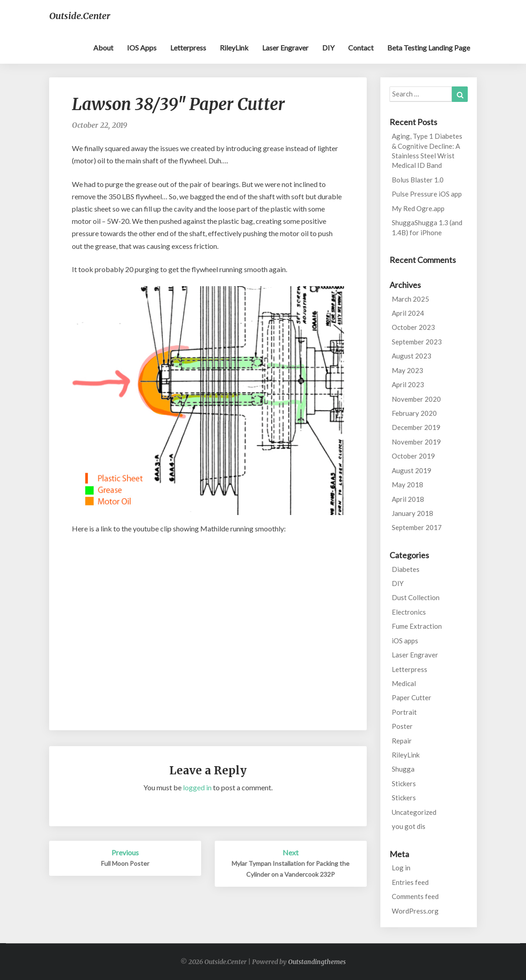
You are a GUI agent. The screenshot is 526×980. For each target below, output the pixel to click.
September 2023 (417, 342)
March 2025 (410, 299)
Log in (401, 868)
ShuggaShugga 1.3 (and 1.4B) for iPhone (427, 227)
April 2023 (408, 384)
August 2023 (412, 356)
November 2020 (416, 399)
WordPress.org (415, 911)
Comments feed (415, 896)
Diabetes (406, 569)
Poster (402, 726)
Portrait (404, 712)
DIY (328, 48)
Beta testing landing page (429, 48)
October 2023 (413, 327)
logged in (197, 787)
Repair (402, 741)
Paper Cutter (412, 697)
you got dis (409, 826)
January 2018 (412, 513)
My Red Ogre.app (418, 208)
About (103, 48)
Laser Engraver (285, 48)
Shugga (403, 769)
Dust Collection (416, 597)
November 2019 (416, 442)
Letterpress (188, 48)
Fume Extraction (417, 626)
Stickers (404, 783)
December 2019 (416, 427)
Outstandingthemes (317, 962)
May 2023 (407, 370)
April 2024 (408, 313)
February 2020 (414, 413)
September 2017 (417, 527)
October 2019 (413, 456)
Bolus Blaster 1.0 (418, 180)
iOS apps (142, 48)
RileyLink (234, 48)
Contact (361, 48)
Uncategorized (414, 812)
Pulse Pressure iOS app (427, 194)
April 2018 (408, 499)
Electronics (409, 612)
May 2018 (407, 485)
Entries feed (410, 882)
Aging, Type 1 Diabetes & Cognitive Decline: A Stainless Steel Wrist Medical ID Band (427, 151)
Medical (404, 683)
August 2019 (412, 470)
